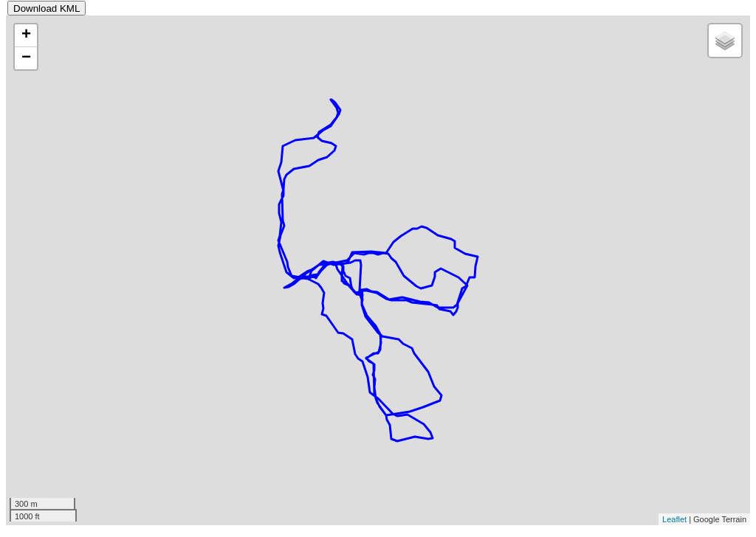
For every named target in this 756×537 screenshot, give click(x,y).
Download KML (47, 8)
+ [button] (26, 35)
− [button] (26, 58)
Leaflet (674, 519)
